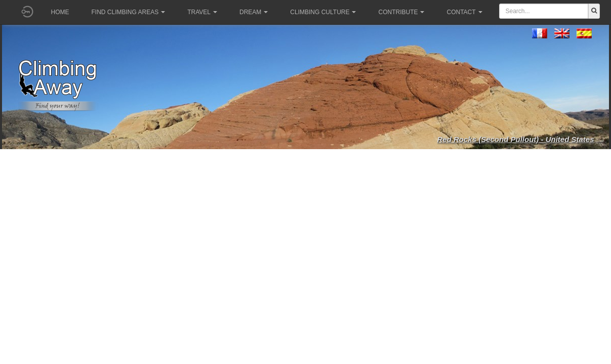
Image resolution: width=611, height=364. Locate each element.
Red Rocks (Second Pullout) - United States (515, 139)
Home (60, 12)
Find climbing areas (129, 12)
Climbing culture (323, 12)
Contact (464, 12)
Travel (202, 12)
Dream (254, 12)
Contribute (401, 12)
